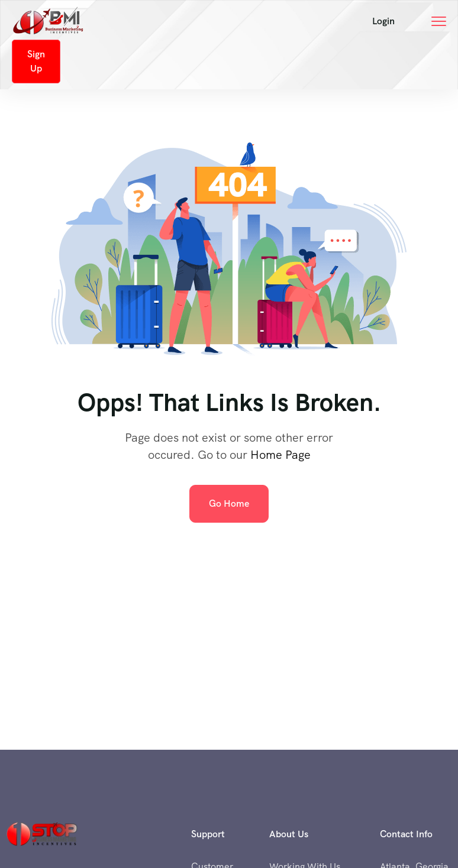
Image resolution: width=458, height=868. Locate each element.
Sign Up (36, 61)
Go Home (229, 503)
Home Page (280, 455)
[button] (383, 21)
